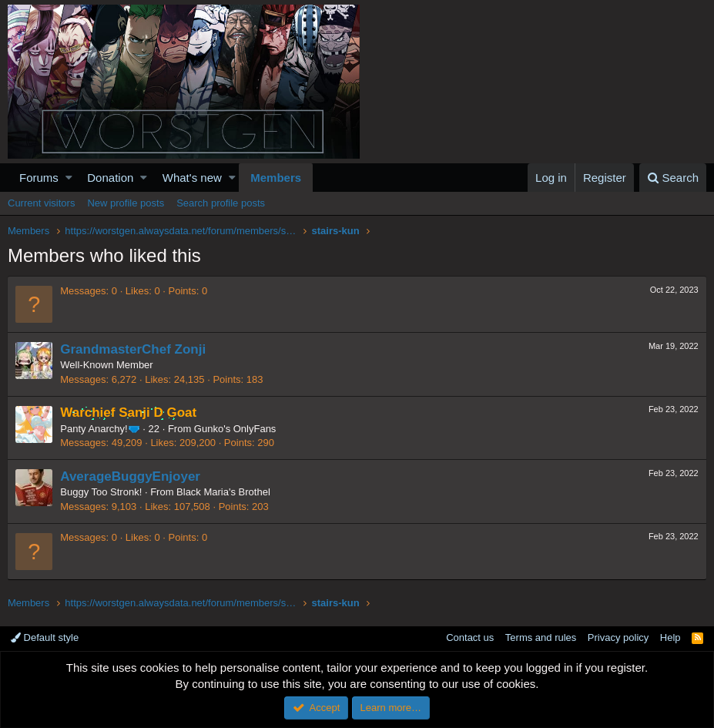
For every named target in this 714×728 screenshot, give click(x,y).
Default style (45, 637)
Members (276, 178)
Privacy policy (618, 637)
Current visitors (41, 203)
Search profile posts (221, 203)
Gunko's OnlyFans (236, 429)
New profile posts (126, 203)
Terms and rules (541, 637)
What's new (192, 178)
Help (670, 637)
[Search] (673, 178)
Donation (110, 178)
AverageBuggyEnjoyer (131, 476)
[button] (69, 178)
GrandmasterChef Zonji (134, 349)
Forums (39, 178)
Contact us (470, 637)
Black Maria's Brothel (224, 492)
